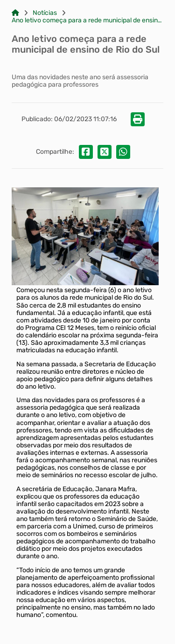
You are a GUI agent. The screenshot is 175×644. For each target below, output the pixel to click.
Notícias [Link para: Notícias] (45, 13)
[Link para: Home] (15, 13)
